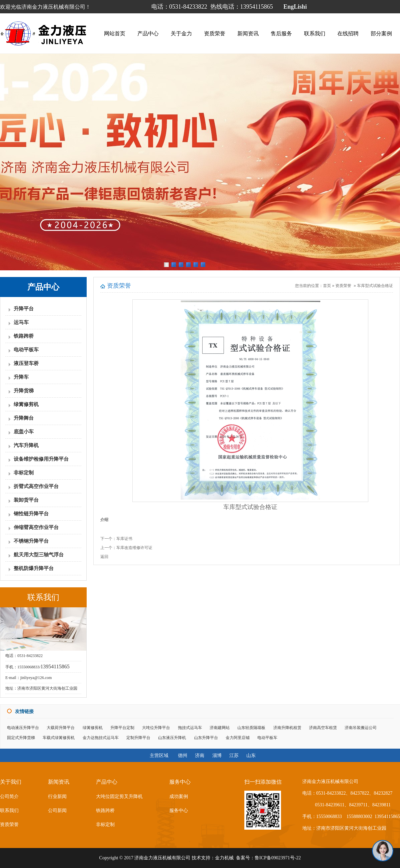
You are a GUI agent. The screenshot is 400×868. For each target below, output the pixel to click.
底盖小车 (24, 432)
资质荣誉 (215, 33)
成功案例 (179, 796)
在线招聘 (348, 33)
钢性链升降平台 (31, 514)
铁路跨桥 (24, 336)
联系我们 (315, 33)
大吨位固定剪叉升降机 (119, 796)
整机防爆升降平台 (34, 568)
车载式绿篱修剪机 (59, 738)
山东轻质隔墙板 (251, 728)
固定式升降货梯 (21, 738)
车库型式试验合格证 (375, 286)
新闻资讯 (248, 33)
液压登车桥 (26, 363)
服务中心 (179, 810)
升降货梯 (24, 391)
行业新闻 (57, 796)
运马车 (21, 322)
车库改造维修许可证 (134, 548)
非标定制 (24, 473)
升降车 (21, 377)
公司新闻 (57, 810)
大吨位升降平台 (156, 728)
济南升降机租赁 (287, 728)
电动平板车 (26, 350)
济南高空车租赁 (323, 728)
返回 (104, 557)
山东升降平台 (206, 738)
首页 (327, 286)
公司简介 (9, 796)
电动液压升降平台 (23, 728)
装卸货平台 (26, 500)
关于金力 (181, 33)
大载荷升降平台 (61, 728)
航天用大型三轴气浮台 (39, 555)
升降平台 (24, 309)
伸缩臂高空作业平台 (36, 527)
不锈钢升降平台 (31, 541)
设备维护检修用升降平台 (41, 459)
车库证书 (124, 539)
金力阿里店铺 (238, 738)
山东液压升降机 (172, 738)
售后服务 (281, 33)
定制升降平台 (138, 738)
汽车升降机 (26, 445)
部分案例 (381, 33)
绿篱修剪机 (26, 404)
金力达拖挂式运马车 (101, 738)
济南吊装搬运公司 (361, 728)
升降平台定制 (122, 728)
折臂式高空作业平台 (36, 486)
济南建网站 (220, 728)
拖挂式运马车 (190, 728)
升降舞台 (24, 418)
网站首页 (115, 33)
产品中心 (148, 33)
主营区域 (159, 755)
